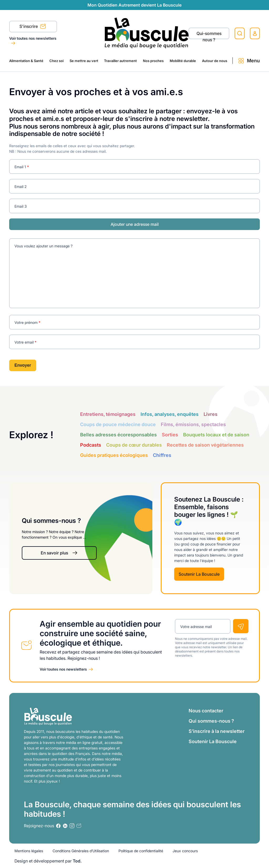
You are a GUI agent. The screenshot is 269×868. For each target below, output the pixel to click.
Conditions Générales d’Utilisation (81, 851)
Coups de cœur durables (134, 445)
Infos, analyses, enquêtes (170, 414)
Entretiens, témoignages (108, 414)
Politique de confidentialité (141, 851)
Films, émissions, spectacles (193, 424)
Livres (211, 414)
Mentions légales (29, 851)
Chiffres (162, 455)
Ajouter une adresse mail (135, 224)
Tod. (77, 861)
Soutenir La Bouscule (199, 574)
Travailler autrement (120, 61)
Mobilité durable (183, 61)
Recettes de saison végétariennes (205, 445)
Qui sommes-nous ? (211, 721)
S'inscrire (33, 27)
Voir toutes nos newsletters (33, 38)
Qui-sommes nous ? (209, 35)
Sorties (170, 435)
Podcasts (91, 445)
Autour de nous (215, 61)
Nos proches (153, 61)
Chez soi (56, 61)
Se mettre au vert (84, 61)
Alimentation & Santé (26, 61)
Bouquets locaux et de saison (216, 435)
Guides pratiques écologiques (114, 455)
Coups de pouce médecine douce (118, 424)
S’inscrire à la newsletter (217, 731)
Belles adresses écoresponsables (118, 435)
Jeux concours (185, 851)
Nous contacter (206, 711)
